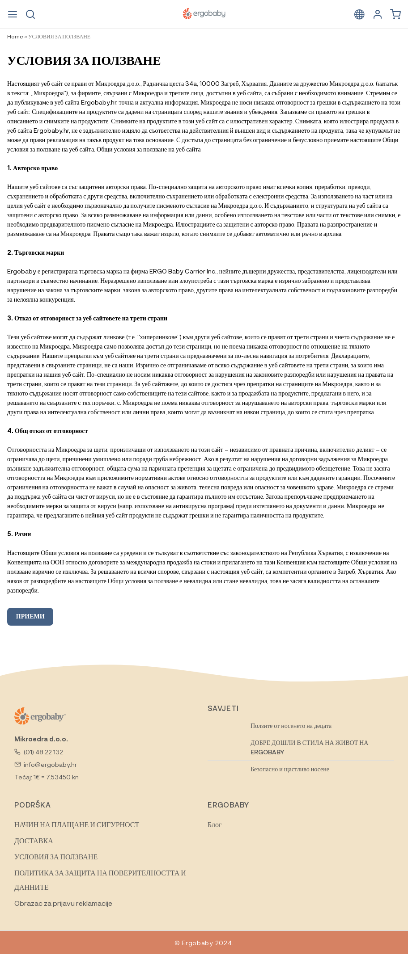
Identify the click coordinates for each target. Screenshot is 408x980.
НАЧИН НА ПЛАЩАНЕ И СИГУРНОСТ (77, 824)
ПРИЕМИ (30, 616)
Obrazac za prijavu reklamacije (63, 903)
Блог (215, 824)
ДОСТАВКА (34, 840)
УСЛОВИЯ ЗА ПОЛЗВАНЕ (56, 856)
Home (15, 36)
